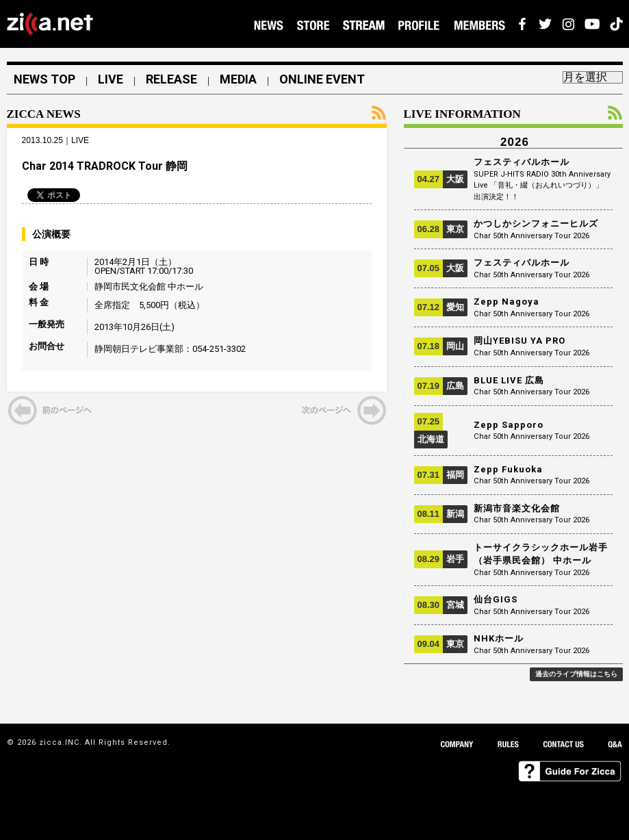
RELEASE (171, 79)
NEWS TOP (44, 79)
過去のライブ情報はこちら (576, 674)
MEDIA (238, 79)
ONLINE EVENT (322, 79)
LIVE (111, 79)
